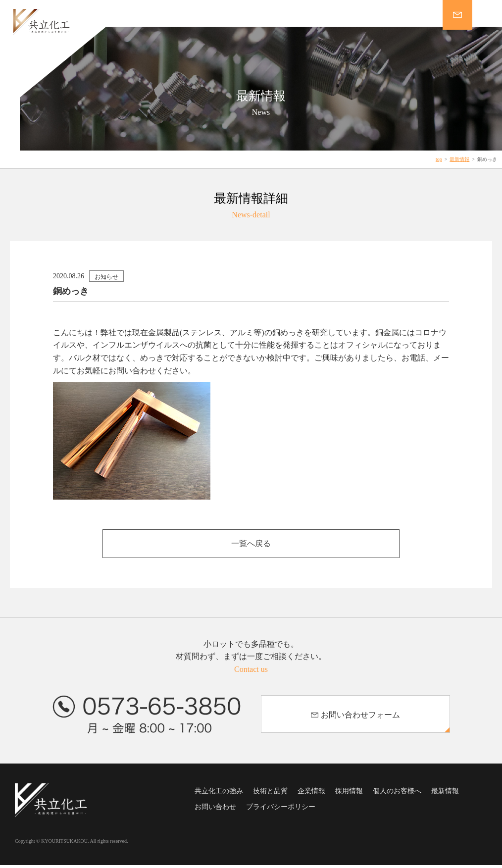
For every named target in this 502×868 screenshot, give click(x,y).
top (439, 162)
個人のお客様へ (397, 794)
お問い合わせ (215, 810)
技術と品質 (270, 794)
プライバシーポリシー (281, 810)
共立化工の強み (219, 794)
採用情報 (349, 794)
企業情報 (311, 794)
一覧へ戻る (251, 546)
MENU (487, 15)
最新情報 (459, 162)
